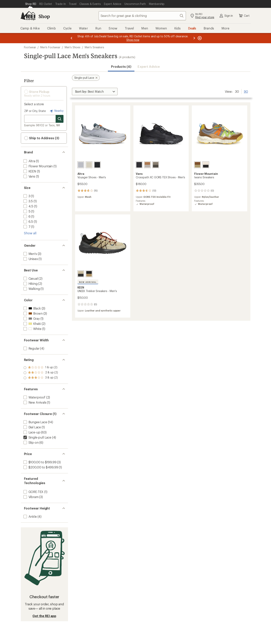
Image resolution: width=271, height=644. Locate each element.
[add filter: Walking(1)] (31, 289)
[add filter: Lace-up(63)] (31, 432)
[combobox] (142, 16)
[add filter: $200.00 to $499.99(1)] (40, 467)
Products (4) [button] (121, 66)
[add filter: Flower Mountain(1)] (38, 166)
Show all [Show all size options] (30, 233)
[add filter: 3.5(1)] (28, 201)
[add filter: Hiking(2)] (30, 284)
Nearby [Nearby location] (56, 111)
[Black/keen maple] (89, 274)
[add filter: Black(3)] (32, 308)
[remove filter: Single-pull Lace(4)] (37, 437)
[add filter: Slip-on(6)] (31, 442)
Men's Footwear (50, 47)
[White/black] (206, 165)
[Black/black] (97, 165)
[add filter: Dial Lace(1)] (32, 427)
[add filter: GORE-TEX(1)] (33, 492)
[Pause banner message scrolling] (199, 38)
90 (246, 91)
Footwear (30, 47)
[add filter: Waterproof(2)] (34, 397)
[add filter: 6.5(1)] (28, 221)
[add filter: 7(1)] (27, 227)
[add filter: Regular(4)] (31, 348)
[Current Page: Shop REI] (31, 4)
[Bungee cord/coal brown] (156, 165)
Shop (44, 16)
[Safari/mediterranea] (81, 274)
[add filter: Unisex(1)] (30, 259)
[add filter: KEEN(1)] (29, 171)
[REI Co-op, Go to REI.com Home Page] (28, 16)
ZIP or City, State (35, 111)
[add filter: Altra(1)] (29, 161)
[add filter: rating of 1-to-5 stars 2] (41, 378)
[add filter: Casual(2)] (30, 278)
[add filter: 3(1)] (26, 196)
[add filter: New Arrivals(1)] (34, 402)
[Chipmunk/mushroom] (147, 165)
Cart (244, 16)
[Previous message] (72, 38)
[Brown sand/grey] (198, 165)
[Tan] (89, 165)
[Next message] (194, 38)
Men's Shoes (73, 47)
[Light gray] (81, 165)
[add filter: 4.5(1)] (28, 206)
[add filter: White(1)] (32, 329)
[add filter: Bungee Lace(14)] (35, 422)
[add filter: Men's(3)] (30, 254)
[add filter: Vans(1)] (29, 176)
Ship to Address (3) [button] (42, 138)
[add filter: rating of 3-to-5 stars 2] (41, 368)
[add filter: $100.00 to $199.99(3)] (40, 462)
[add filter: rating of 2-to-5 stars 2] (41, 373)
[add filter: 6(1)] (27, 216)
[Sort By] (95, 92)
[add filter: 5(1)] (27, 211)
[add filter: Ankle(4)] (30, 516)
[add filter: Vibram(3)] (31, 497)
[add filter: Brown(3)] (33, 313)
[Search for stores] (60, 119)
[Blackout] (139, 165)
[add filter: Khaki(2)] (32, 324)
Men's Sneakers (94, 47)
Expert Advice (149, 66)
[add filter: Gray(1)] (31, 318)
